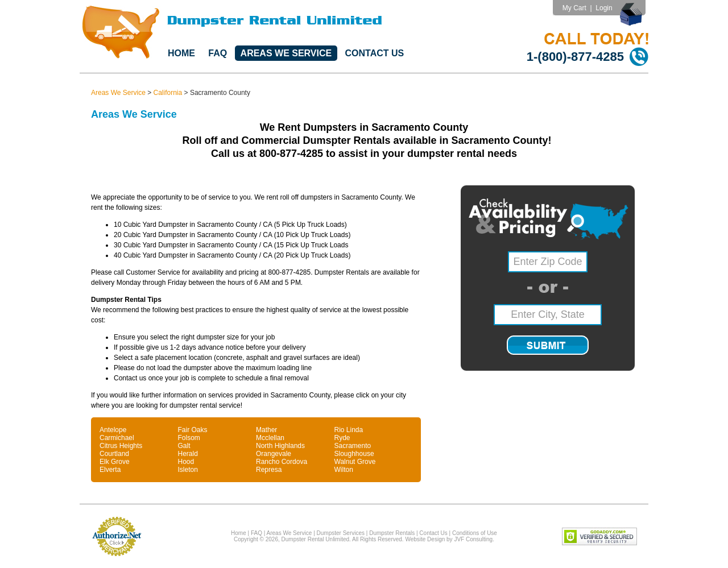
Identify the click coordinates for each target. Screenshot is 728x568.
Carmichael (117, 438)
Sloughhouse (354, 454)
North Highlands (280, 446)
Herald (188, 454)
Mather (266, 430)
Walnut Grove (355, 462)
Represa (269, 470)
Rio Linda (349, 430)
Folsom (189, 438)
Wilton (344, 470)
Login (604, 8)
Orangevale (274, 454)
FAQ (218, 53)
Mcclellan (270, 438)
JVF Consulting (473, 539)
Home (181, 53)
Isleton (188, 470)
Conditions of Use (475, 533)
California (168, 93)
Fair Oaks (193, 430)
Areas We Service (286, 53)
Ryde (342, 438)
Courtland (114, 454)
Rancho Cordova (282, 462)
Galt (184, 446)
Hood (186, 462)
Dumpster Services (341, 533)
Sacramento (353, 446)
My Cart (574, 8)
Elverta (110, 470)
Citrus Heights (121, 446)
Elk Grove (115, 462)
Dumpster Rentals (392, 533)
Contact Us (375, 53)
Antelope (113, 430)
